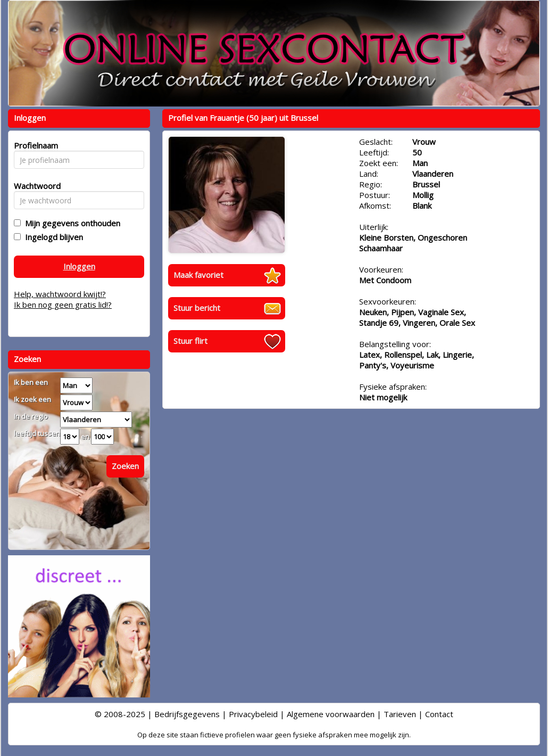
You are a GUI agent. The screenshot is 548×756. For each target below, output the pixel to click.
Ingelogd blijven (52, 237)
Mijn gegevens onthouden (70, 223)
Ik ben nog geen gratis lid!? (63, 305)
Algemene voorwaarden (331, 714)
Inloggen (79, 266)
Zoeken (125, 466)
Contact (439, 714)
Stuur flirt (190, 341)
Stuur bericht (197, 308)
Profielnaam (34, 145)
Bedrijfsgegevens (187, 714)
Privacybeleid (253, 714)
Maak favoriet (198, 275)
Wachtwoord (34, 186)
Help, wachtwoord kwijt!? (60, 294)
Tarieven (400, 714)
